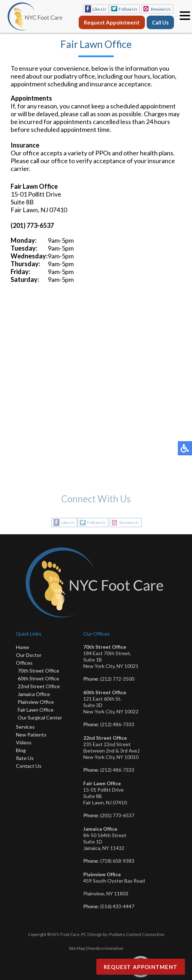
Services (25, 727)
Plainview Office (36, 702)
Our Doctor (29, 655)
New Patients (31, 735)
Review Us (161, 9)
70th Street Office (38, 671)
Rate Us (25, 758)
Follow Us (128, 9)
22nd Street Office (39, 686)
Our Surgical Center (40, 717)
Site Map (77, 948)
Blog (21, 750)
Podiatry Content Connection (137, 934)
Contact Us (29, 766)
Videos (24, 742)
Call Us (160, 22)
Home (22, 647)
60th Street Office (38, 678)
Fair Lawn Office (36, 710)
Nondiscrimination (105, 948)
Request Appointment (112, 22)
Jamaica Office (34, 694)
